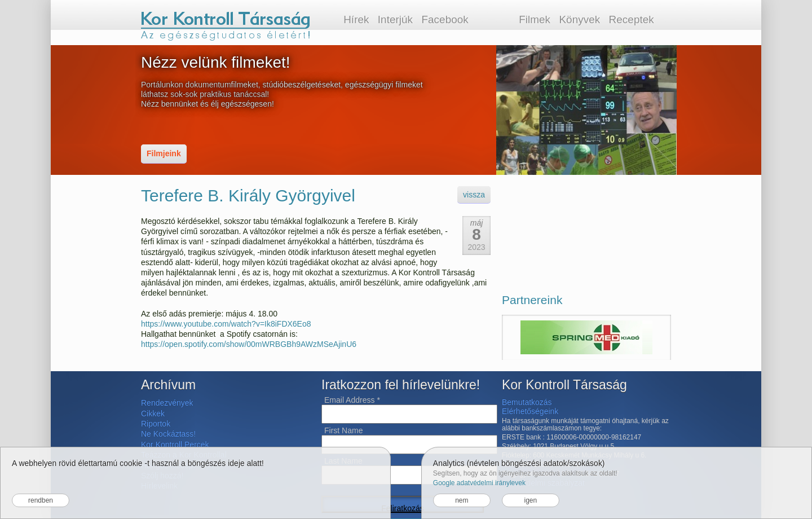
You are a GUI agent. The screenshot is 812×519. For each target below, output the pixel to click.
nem (462, 500)
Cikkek (153, 414)
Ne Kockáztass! (168, 434)
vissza (474, 195)
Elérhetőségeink (530, 411)
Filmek (535, 19)
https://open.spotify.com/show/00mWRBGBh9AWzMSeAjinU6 (249, 344)
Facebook (445, 19)
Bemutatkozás (527, 402)
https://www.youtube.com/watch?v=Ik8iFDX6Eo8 (226, 324)
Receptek (632, 19)
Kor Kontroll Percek (175, 445)
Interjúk (395, 19)
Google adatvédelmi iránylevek (479, 483)
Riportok (156, 424)
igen (530, 500)
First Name (343, 430)
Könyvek (579, 19)
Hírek (356, 19)
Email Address (352, 400)
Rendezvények (167, 403)
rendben (41, 500)
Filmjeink (164, 153)
